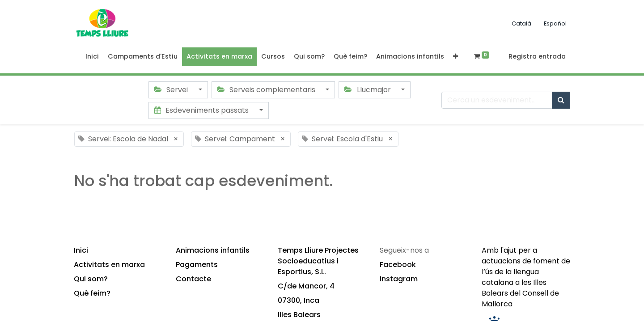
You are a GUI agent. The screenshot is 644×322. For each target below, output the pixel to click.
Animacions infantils (213, 250)
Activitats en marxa (109, 265)
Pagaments (197, 265)
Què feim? (92, 293)
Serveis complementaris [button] (267, 90)
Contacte (193, 279)
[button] (455, 57)
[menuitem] (92, 57)
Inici (81, 250)
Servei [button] (172, 90)
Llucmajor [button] (368, 90)
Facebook (398, 265)
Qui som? (91, 279)
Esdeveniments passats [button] (202, 110)
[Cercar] (561, 100)
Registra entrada (537, 56)
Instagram (399, 279)
